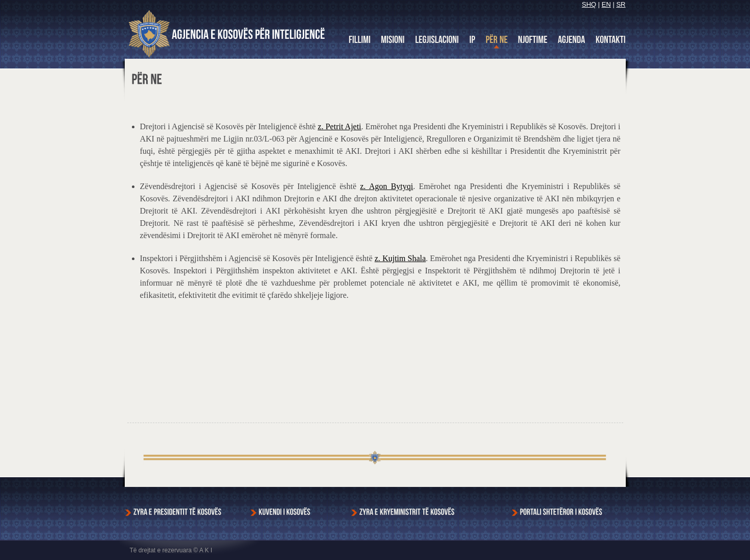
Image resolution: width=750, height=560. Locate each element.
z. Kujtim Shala (400, 258)
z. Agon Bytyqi (387, 186)
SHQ (589, 4)
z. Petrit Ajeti (340, 126)
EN (606, 4)
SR (621, 4)
